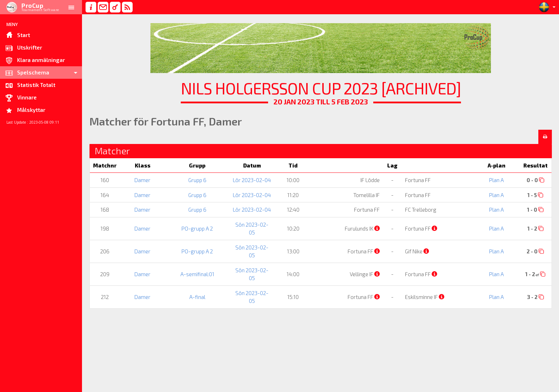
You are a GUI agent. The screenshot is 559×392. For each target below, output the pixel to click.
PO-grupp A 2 (197, 228)
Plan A (496, 180)
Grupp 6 (197, 180)
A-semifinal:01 (197, 274)
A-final (197, 297)
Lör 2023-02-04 (252, 180)
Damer (142, 180)
